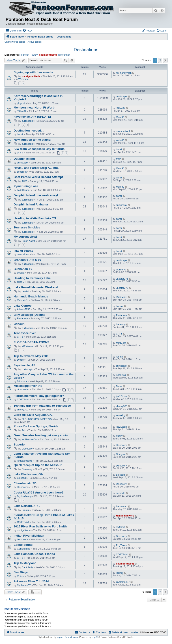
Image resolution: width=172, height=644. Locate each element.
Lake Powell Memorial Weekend (36, 287)
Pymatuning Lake (26, 186)
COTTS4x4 (23, 399)
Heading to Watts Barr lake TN (35, 218)
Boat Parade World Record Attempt (38, 177)
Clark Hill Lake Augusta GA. (33, 415)
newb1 (25, 291)
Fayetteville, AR (25, 365)
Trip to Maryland (25, 563)
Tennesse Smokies (27, 227)
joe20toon (121, 396)
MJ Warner (28, 346)
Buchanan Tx (23, 269)
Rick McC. (23, 300)
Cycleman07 (24, 585)
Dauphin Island (24, 159)
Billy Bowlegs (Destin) (29, 315)
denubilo (121, 493)
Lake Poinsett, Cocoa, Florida (34, 554)
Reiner (21, 576)
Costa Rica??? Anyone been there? (39, 492)
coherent (22, 172)
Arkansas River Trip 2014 (31, 581)
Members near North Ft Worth (34, 108)
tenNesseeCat (30, 439)
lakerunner (64, 55)
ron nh (119, 357)
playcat (21, 103)
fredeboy (121, 324)
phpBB (95, 637)
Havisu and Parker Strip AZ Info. (36, 168)
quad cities (23, 254)
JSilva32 (22, 111)
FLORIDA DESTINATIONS (31, 342)
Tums (119, 386)
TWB (119, 159)
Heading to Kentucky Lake (32, 278)
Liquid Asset (28, 241)
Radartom (22, 318)
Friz (24, 430)
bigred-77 (121, 270)
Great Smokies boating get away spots (41, 435)
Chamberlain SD (25, 483)
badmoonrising (48, 55)
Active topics (35, 42)
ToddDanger (24, 190)
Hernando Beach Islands (31, 296)
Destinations (86, 50)
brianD (21, 282)
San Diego (21, 572)
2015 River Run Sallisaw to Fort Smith (40, 526)
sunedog (121, 415)
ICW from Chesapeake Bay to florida (39, 149)
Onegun (120, 454)
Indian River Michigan (29, 536)
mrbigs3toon (24, 530)
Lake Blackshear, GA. (29, 474)
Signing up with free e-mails (33, 72)
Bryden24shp (24, 496)
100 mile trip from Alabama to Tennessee (42, 406)
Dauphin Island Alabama (31, 204)
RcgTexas (121, 545)
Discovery (27, 449)
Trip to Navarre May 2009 (31, 356)
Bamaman (122, 506)
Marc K (120, 117)
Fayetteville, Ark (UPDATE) (32, 117)
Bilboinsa (22, 381)
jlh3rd (20, 153)
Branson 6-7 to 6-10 (27, 260)
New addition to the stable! (32, 140)
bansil (20, 134)
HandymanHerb (31, 76)
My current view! (25, 237)
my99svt (121, 527)
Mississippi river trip (28, 386)
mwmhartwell (123, 131)
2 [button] (160, 60)
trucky (119, 436)
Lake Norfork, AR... (27, 506)
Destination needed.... (29, 131)
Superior (20, 444)
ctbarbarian (23, 389)
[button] (165, 60)
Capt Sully (27, 567)
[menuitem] (27, 31)
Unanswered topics (15, 42)
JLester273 (122, 279)
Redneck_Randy (29, 55)
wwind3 (120, 140)
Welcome (24, 79)
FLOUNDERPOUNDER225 (37, 419)
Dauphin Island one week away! (36, 195)
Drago (20, 360)
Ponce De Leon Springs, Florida (36, 426)
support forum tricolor (67, 637)
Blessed (21, 478)
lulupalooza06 (25, 461)
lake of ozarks (23, 251)
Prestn (25, 510)
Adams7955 (24, 309)
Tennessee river (25, 333)
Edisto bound (23, 545)
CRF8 (20, 337)
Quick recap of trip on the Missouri (38, 465)
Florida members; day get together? (39, 396)
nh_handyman (124, 73)
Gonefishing (24, 549)
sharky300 (23, 410)
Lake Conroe (23, 306)
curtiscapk (122, 96)
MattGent (121, 343)
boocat (21, 273)
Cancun (19, 324)
